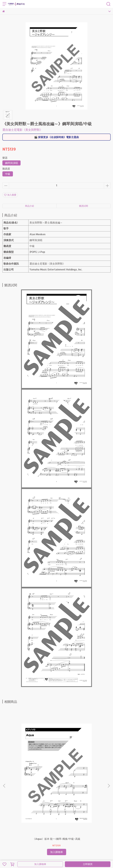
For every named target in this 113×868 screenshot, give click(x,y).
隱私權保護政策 (97, 823)
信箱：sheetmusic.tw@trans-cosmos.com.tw (27, 815)
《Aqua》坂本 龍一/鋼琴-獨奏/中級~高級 (32, 775)
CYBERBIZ (70, 856)
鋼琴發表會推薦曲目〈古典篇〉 (33, 823)
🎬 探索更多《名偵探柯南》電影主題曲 (57, 137)
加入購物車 (40, 864)
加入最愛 (10, 195)
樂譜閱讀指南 (9, 823)
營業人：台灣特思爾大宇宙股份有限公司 (22, 833)
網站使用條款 (9, 828)
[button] (109, 753)
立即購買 (88, 864)
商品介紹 (29, 206)
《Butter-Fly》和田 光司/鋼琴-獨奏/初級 (81, 775)
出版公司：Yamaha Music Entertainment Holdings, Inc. (47, 828)
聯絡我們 (83, 823)
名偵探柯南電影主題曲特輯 (64, 823)
